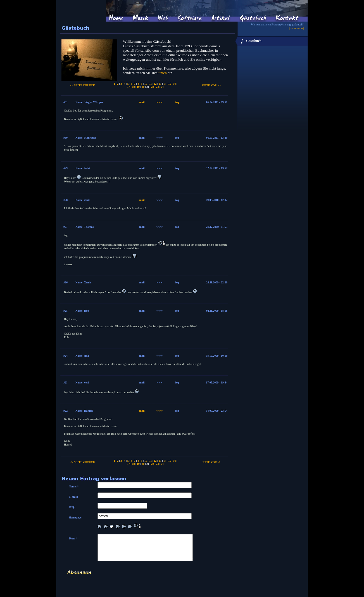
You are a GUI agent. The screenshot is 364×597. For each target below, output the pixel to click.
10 (146, 84)
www (160, 102)
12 (155, 84)
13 (160, 84)
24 (162, 87)
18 (133, 87)
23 (158, 87)
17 (129, 87)
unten (163, 73)
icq (177, 102)
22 (153, 87)
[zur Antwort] (297, 29)
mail (142, 102)
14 (165, 84)
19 (138, 87)
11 (150, 84)
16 (174, 84)
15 (170, 84)
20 (143, 87)
